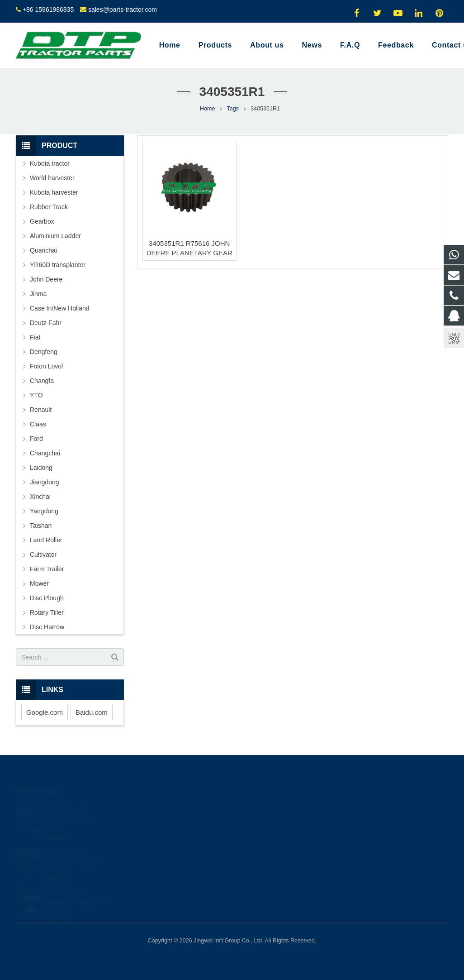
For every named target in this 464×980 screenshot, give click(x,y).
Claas (38, 424)
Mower (39, 583)
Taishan (41, 526)
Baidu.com (92, 712)
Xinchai (40, 497)
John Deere (46, 279)
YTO (36, 395)
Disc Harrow (47, 627)
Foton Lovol (46, 366)
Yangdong (44, 511)
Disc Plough (47, 598)
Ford (36, 439)
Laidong (41, 468)
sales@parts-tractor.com (123, 10)
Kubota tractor (50, 163)
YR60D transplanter (58, 265)
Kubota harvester (54, 192)
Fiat (35, 337)
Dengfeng (44, 352)
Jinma (38, 294)
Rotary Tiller (47, 612)
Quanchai (43, 250)
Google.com (45, 712)
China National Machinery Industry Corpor (70, 811)
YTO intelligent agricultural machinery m (74, 852)
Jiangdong (45, 482)
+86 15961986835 (48, 10)
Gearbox (42, 221)
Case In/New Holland (60, 308)
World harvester (52, 178)
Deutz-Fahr (46, 323)
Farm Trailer (47, 569)
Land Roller (46, 540)
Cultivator (43, 555)
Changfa (42, 381)
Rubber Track (49, 207)
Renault (41, 410)
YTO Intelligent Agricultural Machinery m (74, 893)
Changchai (45, 453)
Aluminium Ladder (55, 236)
